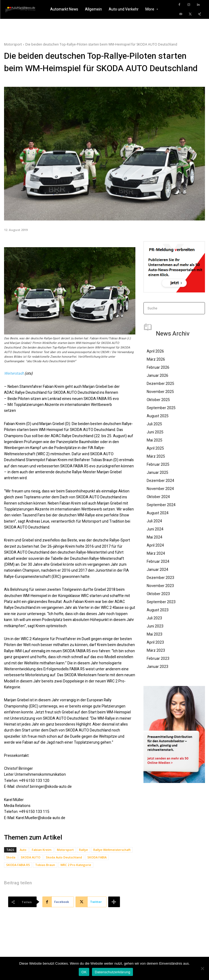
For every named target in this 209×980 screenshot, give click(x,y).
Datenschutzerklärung (112, 972)
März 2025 (156, 456)
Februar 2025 (158, 464)
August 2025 (158, 416)
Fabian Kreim (42, 850)
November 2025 (160, 392)
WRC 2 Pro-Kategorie (76, 865)
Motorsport (13, 44)
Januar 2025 (157, 472)
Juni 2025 (155, 432)
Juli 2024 (154, 521)
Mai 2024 (155, 537)
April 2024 (155, 545)
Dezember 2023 (160, 578)
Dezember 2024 (160, 481)
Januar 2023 (157, 667)
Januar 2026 (157, 375)
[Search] (199, 308)
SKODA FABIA (97, 857)
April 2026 (155, 351)
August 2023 (158, 610)
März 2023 (156, 650)
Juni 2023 (155, 626)
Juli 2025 (154, 424)
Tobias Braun (45, 865)
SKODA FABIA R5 (18, 865)
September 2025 (161, 408)
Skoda (11, 857)
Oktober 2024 (158, 497)
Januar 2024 (157, 570)
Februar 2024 (158, 561)
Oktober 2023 (158, 594)
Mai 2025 (155, 440)
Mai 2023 (155, 634)
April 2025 (155, 448)
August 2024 (158, 513)
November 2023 (160, 586)
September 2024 (161, 505)
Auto (23, 850)
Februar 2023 (158, 658)
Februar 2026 (158, 367)
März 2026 (156, 359)
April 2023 (155, 642)
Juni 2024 (155, 529)
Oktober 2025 (158, 400)
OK (84, 972)
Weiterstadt (14, 373)
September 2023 (161, 602)
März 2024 (156, 553)
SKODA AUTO (31, 857)
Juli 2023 (154, 618)
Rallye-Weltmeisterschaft (112, 850)
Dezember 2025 (160, 384)
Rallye (83, 850)
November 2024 (160, 489)
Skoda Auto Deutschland (64, 857)
